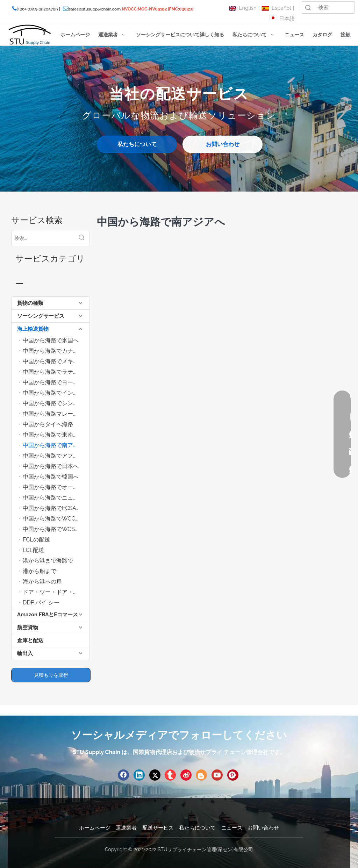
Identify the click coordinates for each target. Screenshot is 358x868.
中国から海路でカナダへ (53, 351)
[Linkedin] (139, 775)
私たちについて (137, 144)
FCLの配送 (36, 540)
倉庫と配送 (30, 640)
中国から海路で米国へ (51, 340)
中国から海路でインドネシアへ (56, 393)
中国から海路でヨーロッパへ (56, 382)
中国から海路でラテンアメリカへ (56, 372)
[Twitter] (155, 775)
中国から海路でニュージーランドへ (56, 498)
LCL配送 (33, 550)
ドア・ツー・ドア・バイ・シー (56, 592)
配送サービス (158, 828)
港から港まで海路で (48, 561)
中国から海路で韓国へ (51, 477)
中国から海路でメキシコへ (56, 361)
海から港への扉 (42, 582)
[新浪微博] (186, 775)
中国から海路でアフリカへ (56, 456)
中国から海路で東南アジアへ (56, 435)
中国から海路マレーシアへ (56, 414)
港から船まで (40, 571)
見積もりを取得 (51, 675)
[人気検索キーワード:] (82, 238)
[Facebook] (123, 775)
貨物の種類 (30, 303)
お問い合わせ (223, 144)
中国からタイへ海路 (48, 424)
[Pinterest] (233, 775)
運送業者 (126, 828)
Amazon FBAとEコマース (48, 615)
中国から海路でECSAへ (52, 508)
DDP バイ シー (41, 602)
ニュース (232, 828)
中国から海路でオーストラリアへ (56, 487)
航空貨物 (28, 627)
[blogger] (201, 775)
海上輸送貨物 (33, 329)
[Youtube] (217, 775)
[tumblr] (170, 775)
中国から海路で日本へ (51, 466)
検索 (308, 8)
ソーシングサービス (41, 316)
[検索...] (43, 238)
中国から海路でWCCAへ (54, 519)
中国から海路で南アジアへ (56, 445)
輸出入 (25, 653)
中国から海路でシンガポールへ (56, 403)
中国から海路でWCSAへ (53, 529)
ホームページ (95, 828)
